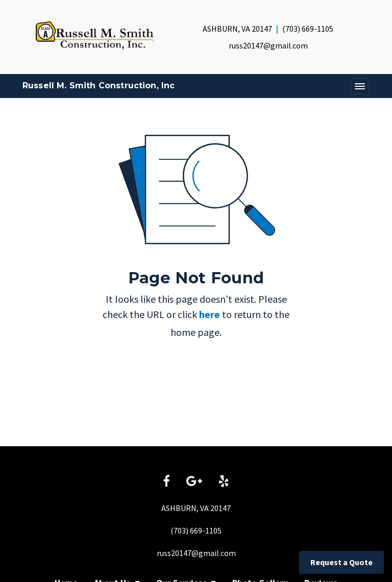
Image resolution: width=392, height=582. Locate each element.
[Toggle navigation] (360, 86)
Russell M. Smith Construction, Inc (99, 86)
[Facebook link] (166, 482)
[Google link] (194, 482)
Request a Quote (341, 562)
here (210, 314)
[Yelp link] (224, 482)
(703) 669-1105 (308, 29)
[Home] (95, 35)
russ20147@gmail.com (268, 45)
